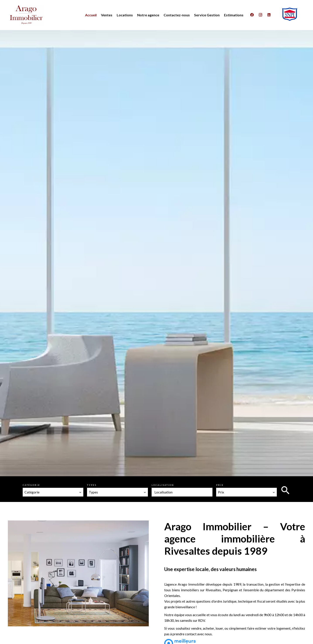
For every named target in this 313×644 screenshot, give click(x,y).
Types (92, 485)
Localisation (163, 485)
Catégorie (31, 485)
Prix (220, 485)
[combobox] (53, 492)
